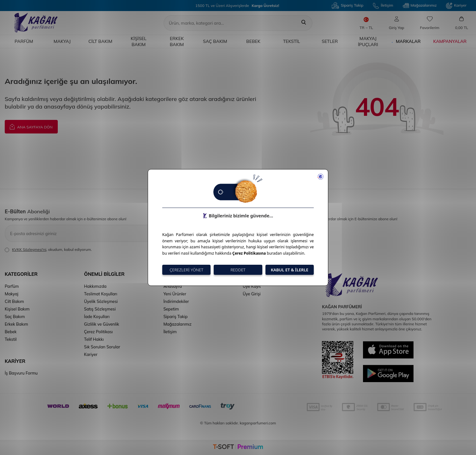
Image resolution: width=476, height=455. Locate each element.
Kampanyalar (450, 41)
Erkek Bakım (177, 41)
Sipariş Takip (348, 6)
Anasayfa (173, 286)
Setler (330, 41)
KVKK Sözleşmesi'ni (29, 249)
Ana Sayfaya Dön (31, 126)
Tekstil (292, 41)
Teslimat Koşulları (101, 294)
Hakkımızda (95, 286)
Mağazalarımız (420, 6)
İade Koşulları (97, 316)
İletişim (383, 6)
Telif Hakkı (94, 339)
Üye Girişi (252, 294)
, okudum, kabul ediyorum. (48, 250)
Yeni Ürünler (175, 294)
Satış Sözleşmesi (100, 309)
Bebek (253, 41)
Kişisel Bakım (139, 41)
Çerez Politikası (98, 332)
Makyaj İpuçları (368, 41)
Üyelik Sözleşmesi (101, 301)
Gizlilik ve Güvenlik (101, 324)
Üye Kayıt (252, 286)
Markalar (406, 41)
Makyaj (62, 41)
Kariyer (456, 6)
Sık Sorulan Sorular (102, 347)
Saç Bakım (215, 41)
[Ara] (304, 23)
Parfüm (24, 41)
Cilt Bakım (100, 41)
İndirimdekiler (176, 301)
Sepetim (171, 309)
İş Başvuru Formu (21, 373)
